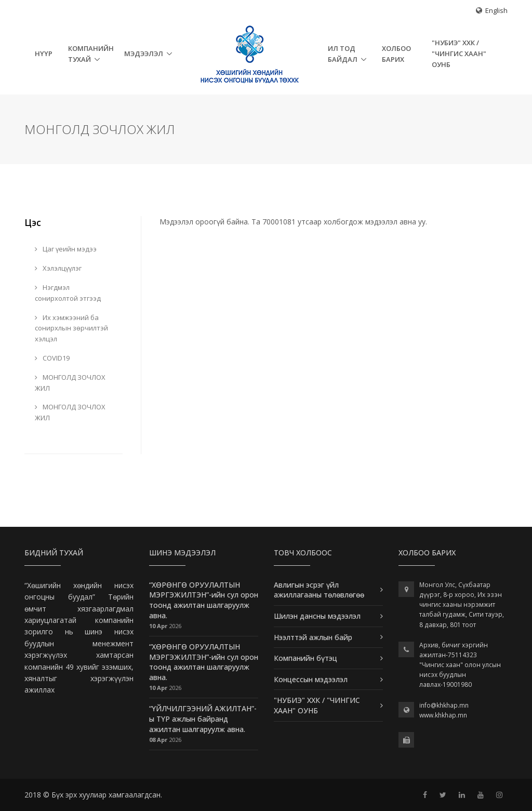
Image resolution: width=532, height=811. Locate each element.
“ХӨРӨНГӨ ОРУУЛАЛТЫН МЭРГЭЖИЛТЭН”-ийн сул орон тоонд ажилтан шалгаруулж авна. (204, 600)
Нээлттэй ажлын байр (313, 637)
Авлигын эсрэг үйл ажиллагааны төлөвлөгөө (319, 590)
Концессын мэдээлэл (311, 679)
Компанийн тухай (91, 54)
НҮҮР (44, 54)
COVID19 (52, 358)
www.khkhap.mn (443, 715)
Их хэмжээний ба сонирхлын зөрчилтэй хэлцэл (71, 328)
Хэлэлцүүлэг (58, 268)
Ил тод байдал (343, 54)
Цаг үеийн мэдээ (66, 249)
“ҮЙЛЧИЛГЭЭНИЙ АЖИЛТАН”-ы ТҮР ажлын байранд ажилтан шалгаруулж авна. (203, 719)
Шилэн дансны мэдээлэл (317, 616)
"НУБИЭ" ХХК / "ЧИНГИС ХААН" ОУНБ (459, 54)
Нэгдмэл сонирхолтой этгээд (68, 293)
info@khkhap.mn (444, 705)
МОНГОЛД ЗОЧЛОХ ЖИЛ (70, 383)
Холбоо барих (396, 54)
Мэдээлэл (144, 54)
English (496, 10)
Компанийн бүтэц (305, 658)
